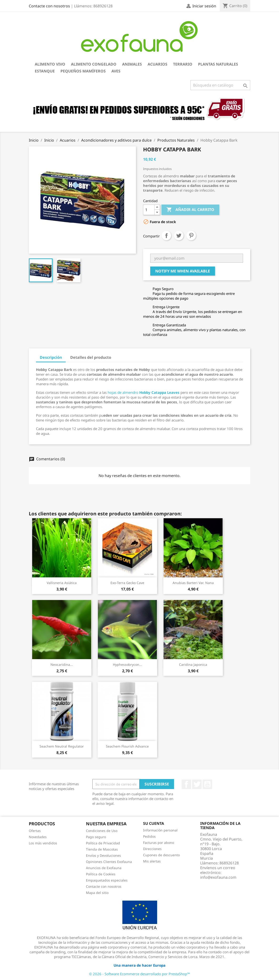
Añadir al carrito (190, 210)
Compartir (166, 236)
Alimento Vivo (50, 64)
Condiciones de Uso (102, 831)
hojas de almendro (144, 392)
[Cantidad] (149, 210)
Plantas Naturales (218, 64)
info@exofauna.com (218, 877)
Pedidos (149, 836)
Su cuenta (154, 823)
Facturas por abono (159, 843)
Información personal (160, 830)
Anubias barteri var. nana (193, 583)
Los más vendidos (43, 843)
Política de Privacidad (103, 843)
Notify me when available (183, 271)
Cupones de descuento (161, 855)
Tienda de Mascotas (102, 849)
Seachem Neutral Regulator (62, 746)
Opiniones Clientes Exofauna (109, 862)
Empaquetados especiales (107, 880)
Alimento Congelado (94, 64)
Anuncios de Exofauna (104, 868)
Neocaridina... (62, 664)
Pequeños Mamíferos (83, 71)
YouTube (207, 784)
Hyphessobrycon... (127, 664)
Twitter (197, 784)
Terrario (183, 64)
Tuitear (179, 236)
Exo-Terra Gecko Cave (127, 583)
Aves (116, 71)
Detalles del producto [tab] (91, 357)
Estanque (45, 71)
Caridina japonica (193, 664)
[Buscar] (220, 85)
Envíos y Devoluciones (103, 855)
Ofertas (35, 831)
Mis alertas (152, 861)
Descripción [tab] (51, 357)
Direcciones (152, 849)
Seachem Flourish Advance (127, 746)
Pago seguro (96, 837)
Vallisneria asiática (62, 583)
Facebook (186, 784)
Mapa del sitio (97, 893)
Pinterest (191, 236)
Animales (132, 64)
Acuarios (157, 64)
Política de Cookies (101, 874)
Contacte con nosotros (49, 6)
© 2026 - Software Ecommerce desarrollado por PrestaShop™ (139, 974)
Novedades (38, 837)
